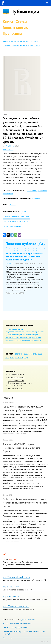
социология (27, 340)
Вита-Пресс (10, 146)
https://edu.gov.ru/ (11, 587)
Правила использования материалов (16, 45)
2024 (31, 354)
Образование (32, 190)
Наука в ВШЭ (35, 45)
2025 (26, 354)
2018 (21, 357)
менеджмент (11, 340)
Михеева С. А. (8, 149)
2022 (40, 354)
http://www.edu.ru (11, 596)
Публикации (25, 11)
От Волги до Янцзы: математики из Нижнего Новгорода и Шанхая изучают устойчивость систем (25, 503)
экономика (37, 340)
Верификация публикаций (12, 41)
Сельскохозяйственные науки (20, 383)
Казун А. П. (10, 264)
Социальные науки (16, 386)
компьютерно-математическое (18, 337)
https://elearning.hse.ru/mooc (16, 606)
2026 (21, 354)
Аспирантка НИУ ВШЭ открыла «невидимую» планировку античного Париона (21, 448)
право (19, 340)
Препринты (12, 33)
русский (13, 204)
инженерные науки (30, 334)
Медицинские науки (16, 380)
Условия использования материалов (17, 624)
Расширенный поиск (31, 41)
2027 (17, 354)
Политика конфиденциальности (15, 628)
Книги (8, 22)
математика (36, 337)
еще (26, 357)
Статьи (21, 22)
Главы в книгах (15, 27)
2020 (12, 357)
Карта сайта (7, 638)
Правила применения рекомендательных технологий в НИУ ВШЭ (25, 633)
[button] (7, 248)
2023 (35, 354)
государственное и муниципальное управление (25, 332)
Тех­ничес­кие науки (16, 388)
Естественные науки (16, 377)
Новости (8, 398)
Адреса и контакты (28, 620)
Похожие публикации (24, 244)
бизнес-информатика (14, 329)
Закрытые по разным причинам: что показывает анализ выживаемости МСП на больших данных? (24, 257)
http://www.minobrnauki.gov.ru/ (16, 577)
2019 (17, 357)
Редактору (45, 641)
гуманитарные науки (14, 334)
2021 (7, 357)
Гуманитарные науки (16, 375)
